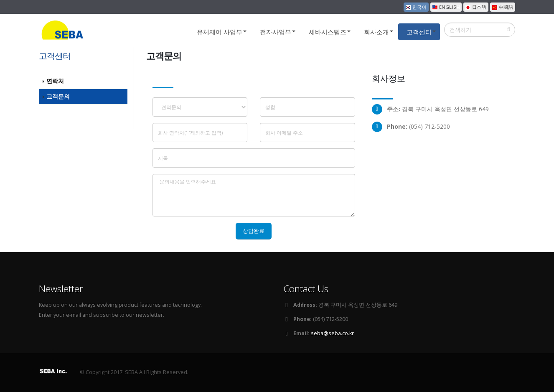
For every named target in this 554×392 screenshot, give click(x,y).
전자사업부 (276, 32)
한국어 (416, 7)
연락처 (55, 81)
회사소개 (376, 32)
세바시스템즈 (328, 32)
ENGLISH (446, 7)
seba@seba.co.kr (332, 333)
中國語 (503, 7)
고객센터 (419, 32)
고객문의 (58, 96)
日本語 (476, 7)
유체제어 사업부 (220, 32)
